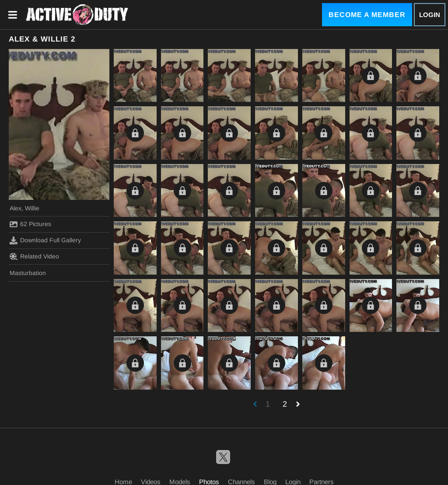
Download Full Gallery (45, 241)
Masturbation (28, 273)
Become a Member (367, 15)
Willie (32, 208)
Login (430, 15)
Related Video (34, 256)
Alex (16, 208)
